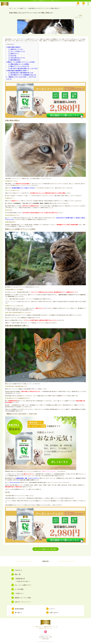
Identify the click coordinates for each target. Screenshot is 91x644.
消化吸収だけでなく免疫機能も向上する (22, 75)
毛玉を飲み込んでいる (16, 58)
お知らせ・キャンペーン (21, 602)
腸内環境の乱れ (14, 60)
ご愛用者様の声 (18, 579)
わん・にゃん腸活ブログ (20, 8)
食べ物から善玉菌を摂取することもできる (23, 68)
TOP (10, 8)
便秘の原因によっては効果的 (19, 64)
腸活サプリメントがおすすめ (19, 66)
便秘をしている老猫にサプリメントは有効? (21, 62)
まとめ (9, 79)
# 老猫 (80, 15)
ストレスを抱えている (16, 51)
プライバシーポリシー (45, 635)
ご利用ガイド (17, 593)
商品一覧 (16, 574)
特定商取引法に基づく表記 (45, 637)
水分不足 (12, 56)
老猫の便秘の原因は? (13, 47)
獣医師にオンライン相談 (21, 598)
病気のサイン (14, 53)
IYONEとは (17, 570)
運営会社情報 (45, 639)
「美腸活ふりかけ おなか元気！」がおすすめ (21, 77)
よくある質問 (17, 589)
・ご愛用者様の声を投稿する (22, 581)
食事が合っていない (16, 49)
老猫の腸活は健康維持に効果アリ (17, 71)
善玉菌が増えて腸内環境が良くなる (21, 73)
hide (12, 44)
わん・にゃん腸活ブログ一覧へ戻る (45, 549)
